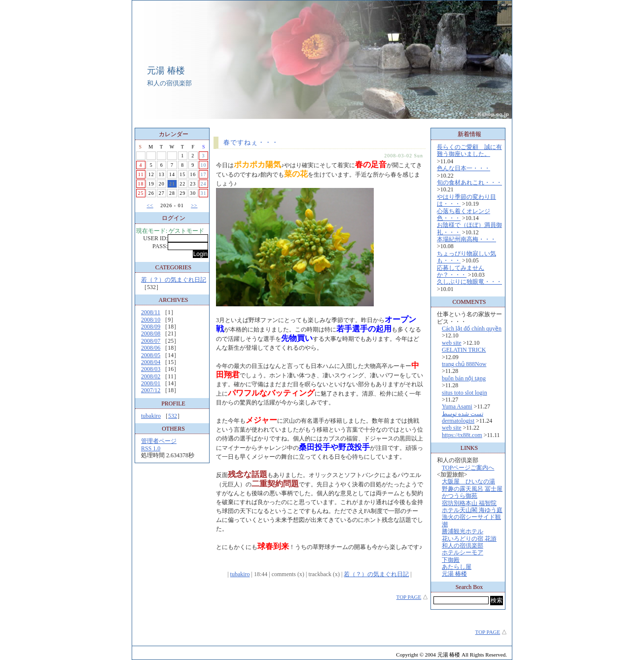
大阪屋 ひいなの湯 (468, 481)
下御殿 (451, 560)
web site (452, 343)
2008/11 (151, 312)
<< (150, 205)
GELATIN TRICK (464, 350)
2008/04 (151, 362)
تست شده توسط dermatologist (463, 417)
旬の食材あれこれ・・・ (469, 183)
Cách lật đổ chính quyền (472, 329)
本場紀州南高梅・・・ (466, 239)
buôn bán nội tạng (464, 378)
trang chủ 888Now (464, 364)
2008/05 (151, 355)
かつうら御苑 (460, 496)
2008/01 (151, 383)
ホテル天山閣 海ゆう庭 (472, 510)
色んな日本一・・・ (464, 168)
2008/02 (151, 376)
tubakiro (151, 416)
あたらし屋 (457, 567)
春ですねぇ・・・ (251, 142)
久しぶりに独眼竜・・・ (469, 282)
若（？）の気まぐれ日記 (174, 280)
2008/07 (151, 341)
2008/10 (151, 320)
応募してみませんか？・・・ (461, 271)
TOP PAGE (409, 597)
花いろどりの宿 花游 (469, 539)
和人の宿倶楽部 (463, 546)
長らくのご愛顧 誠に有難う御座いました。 (469, 150)
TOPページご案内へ (468, 468)
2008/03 (151, 369)
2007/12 (151, 390)
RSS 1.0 (151, 448)
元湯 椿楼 (166, 71)
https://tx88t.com (462, 435)
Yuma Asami (457, 406)
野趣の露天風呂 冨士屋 (472, 489)
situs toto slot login (465, 393)
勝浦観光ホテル (463, 531)
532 (173, 416)
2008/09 (151, 327)
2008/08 (151, 333)
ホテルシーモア (463, 552)
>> (194, 205)
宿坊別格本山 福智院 (469, 503)
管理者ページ (159, 441)
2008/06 (151, 348)
